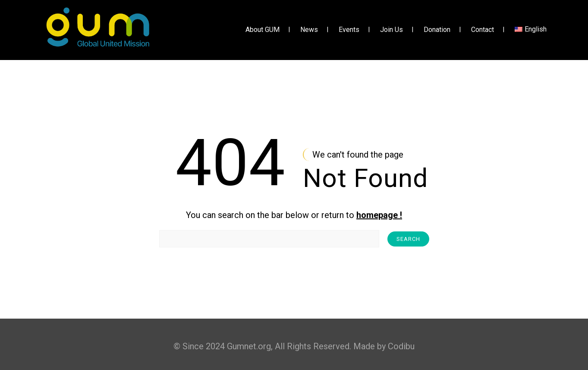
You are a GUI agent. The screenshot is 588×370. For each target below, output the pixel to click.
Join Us (391, 30)
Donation (437, 30)
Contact (483, 30)
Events (349, 30)
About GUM (263, 30)
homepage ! (379, 215)
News (309, 30)
